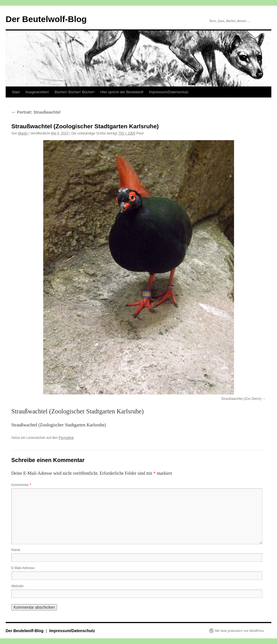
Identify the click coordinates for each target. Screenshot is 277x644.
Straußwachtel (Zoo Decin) (241, 399)
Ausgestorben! (37, 92)
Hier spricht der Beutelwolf (122, 92)
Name (16, 550)
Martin (23, 133)
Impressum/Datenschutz (169, 92)
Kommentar (21, 485)
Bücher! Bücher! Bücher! (75, 92)
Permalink (66, 438)
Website (17, 586)
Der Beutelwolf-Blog (46, 19)
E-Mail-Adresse (23, 568)
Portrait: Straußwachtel (36, 112)
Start (16, 92)
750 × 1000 (127, 133)
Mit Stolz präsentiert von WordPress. (240, 631)
